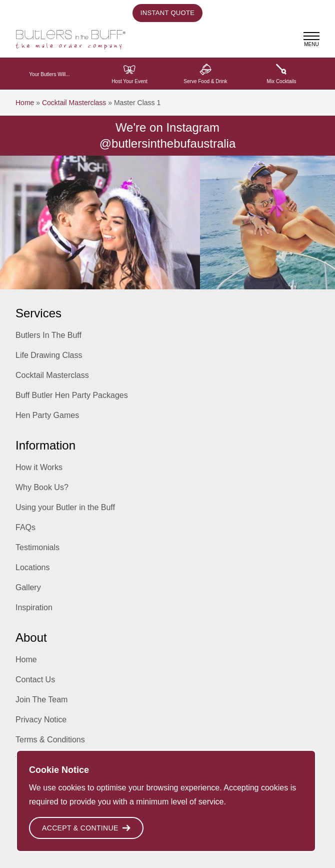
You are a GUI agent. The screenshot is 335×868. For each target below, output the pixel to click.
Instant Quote (167, 13)
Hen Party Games (47, 415)
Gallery (28, 587)
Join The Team (41, 700)
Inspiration (34, 607)
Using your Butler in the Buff (65, 507)
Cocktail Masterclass (74, 103)
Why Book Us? (42, 487)
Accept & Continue (86, 828)
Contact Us (35, 680)
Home (25, 103)
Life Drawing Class (49, 355)
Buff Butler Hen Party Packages (72, 395)
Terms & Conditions (50, 740)
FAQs (25, 527)
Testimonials (37, 547)
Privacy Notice (41, 720)
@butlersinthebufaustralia (168, 143)
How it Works (39, 467)
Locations (33, 567)
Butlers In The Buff (48, 335)
